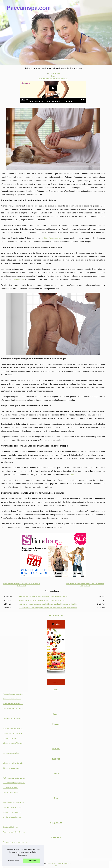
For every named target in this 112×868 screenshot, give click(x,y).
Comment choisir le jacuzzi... (13, 807)
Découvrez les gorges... (11, 768)
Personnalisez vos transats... (13, 694)
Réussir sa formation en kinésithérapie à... (53, 79)
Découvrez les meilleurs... (12, 812)
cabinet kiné (19, 280)
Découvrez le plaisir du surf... (13, 763)
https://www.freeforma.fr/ (54, 238)
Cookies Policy (62, 863)
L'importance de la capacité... (13, 719)
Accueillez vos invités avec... (13, 704)
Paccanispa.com (51, 863)
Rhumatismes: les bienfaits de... (14, 803)
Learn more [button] (23, 855)
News (53, 76)
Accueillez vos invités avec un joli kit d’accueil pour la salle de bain (21, 585)
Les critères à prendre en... (12, 856)
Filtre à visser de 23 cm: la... (13, 852)
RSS (69, 863)
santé (72, 475)
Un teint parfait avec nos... (12, 793)
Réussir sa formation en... (12, 699)
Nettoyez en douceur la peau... (13, 709)
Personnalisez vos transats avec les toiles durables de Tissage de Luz (85, 585)
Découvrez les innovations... (13, 847)
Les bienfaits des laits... (11, 753)
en (56, 866)
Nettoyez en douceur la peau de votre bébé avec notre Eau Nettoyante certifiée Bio (48, 604)
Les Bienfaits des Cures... (12, 817)
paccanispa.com (54, 73)
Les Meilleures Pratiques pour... (14, 783)
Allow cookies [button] (32, 861)
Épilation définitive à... (10, 827)
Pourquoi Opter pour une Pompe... (15, 842)
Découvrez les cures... (10, 738)
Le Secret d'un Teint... (10, 788)
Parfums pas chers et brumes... (14, 778)
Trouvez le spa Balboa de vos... (14, 832)
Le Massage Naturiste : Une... (13, 733)
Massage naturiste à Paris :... (13, 729)
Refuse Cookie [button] (14, 861)
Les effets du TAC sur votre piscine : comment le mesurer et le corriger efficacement (48, 608)
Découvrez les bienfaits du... (13, 743)
